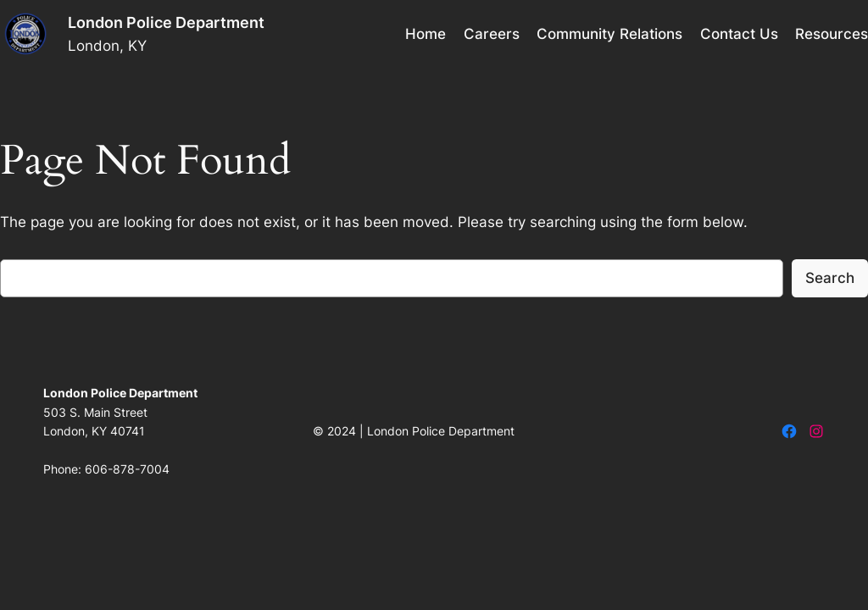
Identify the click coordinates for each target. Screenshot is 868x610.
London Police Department (166, 22)
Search (830, 278)
